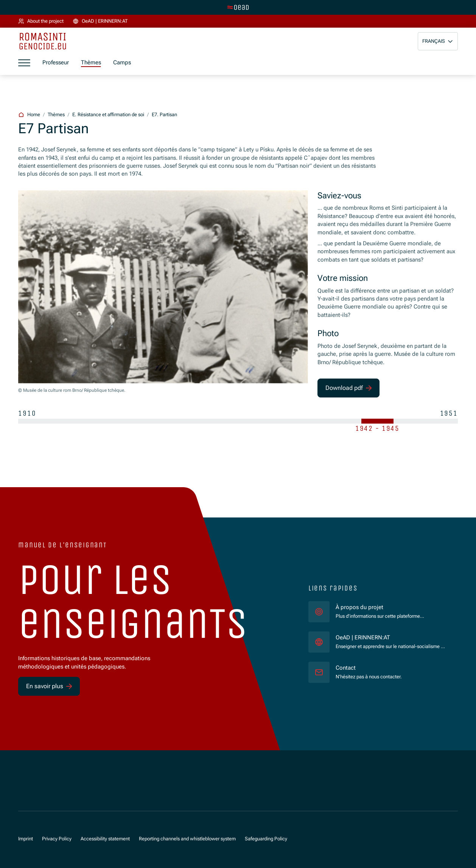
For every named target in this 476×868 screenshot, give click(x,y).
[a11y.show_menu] (24, 63)
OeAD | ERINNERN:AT (391, 637)
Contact (346, 668)
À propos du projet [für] (359, 607)
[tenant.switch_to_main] (238, 7)
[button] (438, 41)
